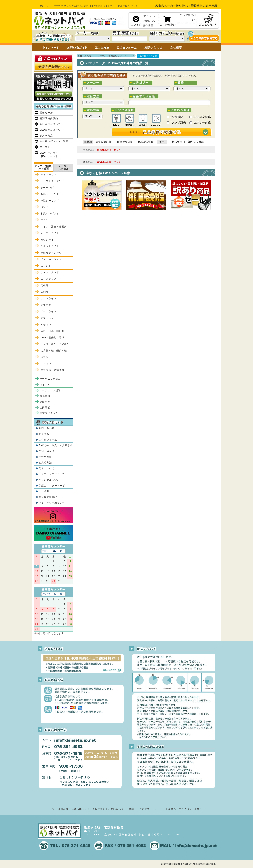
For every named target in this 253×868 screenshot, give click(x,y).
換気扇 (45, 357)
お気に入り (149, 21)
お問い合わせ (47, 428)
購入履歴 (148, 25)
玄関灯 (45, 292)
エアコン (45, 147)
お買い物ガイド (80, 809)
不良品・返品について (52, 474)
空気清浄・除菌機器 (52, 370)
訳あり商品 (46, 136)
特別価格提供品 (49, 118)
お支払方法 (45, 463)
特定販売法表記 (48, 497)
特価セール (46, 113)
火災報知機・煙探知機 (54, 351)
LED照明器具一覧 (50, 130)
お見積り (132, 809)
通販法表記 (99, 809)
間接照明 (46, 305)
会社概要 (44, 491)
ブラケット (47, 220)
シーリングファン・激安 (54, 141)
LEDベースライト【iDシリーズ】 (50, 155)
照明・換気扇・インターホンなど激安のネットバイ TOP (106, 56)
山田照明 (45, 408)
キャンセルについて (51, 480)
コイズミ (45, 385)
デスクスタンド (50, 272)
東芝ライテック (49, 413)
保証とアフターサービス (53, 486)
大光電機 (45, 396)
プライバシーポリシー (52, 503)
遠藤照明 (45, 402)
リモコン (46, 325)
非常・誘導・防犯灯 (52, 331)
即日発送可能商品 (50, 124)
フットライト (49, 298)
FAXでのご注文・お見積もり (56, 445)
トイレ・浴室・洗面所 (54, 227)
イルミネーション (51, 259)
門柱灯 (45, 285)
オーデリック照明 (50, 390)
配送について (47, 468)
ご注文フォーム (48, 440)
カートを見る (168, 809)
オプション (47, 318)
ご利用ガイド (47, 451)
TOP (53, 809)
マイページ (149, 16)
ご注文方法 (45, 457)
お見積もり (45, 434)
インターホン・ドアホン (55, 344)
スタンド (46, 266)
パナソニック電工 (50, 379)
